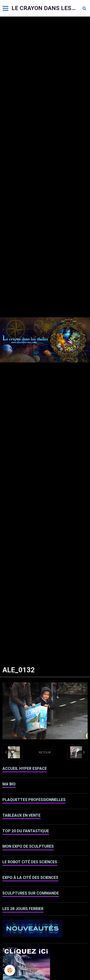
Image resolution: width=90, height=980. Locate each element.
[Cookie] (10, 970)
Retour (45, 752)
